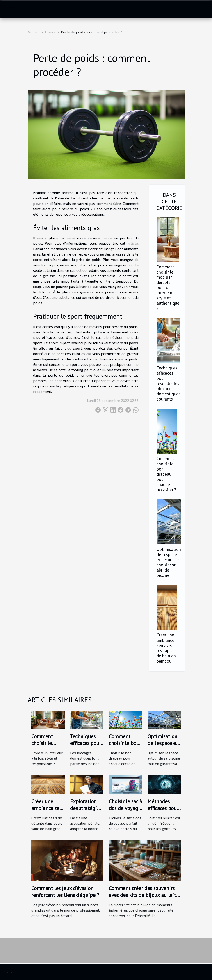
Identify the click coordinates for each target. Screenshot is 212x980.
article (133, 243)
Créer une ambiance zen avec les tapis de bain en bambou (166, 648)
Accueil (34, 32)
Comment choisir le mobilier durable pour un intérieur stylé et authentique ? (168, 287)
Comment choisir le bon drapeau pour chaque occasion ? (166, 474)
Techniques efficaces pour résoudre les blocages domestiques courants (168, 383)
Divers (50, 32)
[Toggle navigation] (13, 9)
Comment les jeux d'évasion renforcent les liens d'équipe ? (65, 892)
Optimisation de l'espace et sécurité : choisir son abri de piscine (169, 562)
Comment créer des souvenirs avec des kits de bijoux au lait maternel (142, 895)
